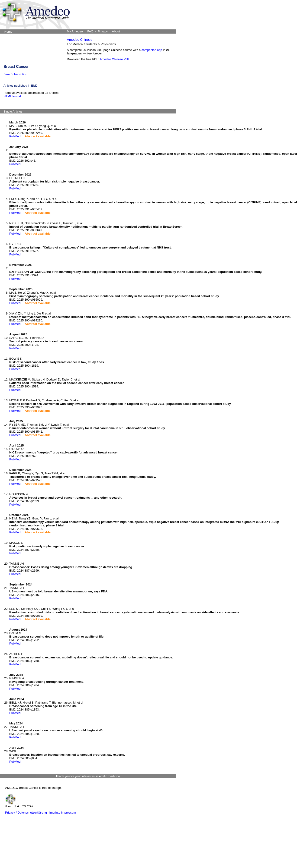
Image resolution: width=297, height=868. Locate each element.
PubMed (15, 136)
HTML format (12, 96)
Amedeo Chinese (80, 40)
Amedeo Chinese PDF (115, 59)
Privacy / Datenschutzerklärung (26, 813)
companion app (152, 50)
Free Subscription (15, 74)
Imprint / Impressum (63, 813)
